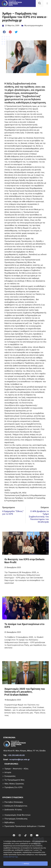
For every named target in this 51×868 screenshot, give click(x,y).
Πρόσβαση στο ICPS (13, 787)
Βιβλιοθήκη (9, 822)
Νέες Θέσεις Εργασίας (14, 784)
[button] (47, 3)
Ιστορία (8, 772)
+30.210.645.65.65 (16, 755)
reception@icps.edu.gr (19, 759)
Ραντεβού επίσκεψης (14, 802)
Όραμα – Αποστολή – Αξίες (16, 769)
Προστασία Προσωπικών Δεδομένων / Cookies (25, 826)
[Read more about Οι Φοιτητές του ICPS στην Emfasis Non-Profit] (25, 572)
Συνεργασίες (10, 776)
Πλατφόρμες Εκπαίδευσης (16, 819)
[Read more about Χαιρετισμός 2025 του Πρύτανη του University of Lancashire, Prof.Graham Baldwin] (25, 703)
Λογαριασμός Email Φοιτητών (17, 815)
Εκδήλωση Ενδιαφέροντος (16, 806)
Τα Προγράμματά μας (14, 780)
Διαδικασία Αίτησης (13, 810)
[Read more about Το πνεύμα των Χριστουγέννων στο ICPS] (25, 637)
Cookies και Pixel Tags (11, 857)
